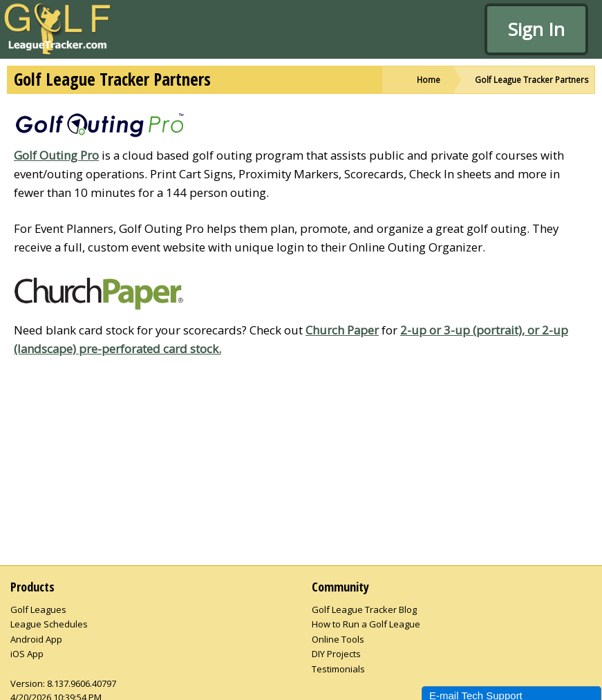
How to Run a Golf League (366, 624)
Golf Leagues (38, 609)
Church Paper (342, 330)
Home (429, 79)
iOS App (27, 654)
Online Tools (338, 639)
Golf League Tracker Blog (364, 609)
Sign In (536, 29)
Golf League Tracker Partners (532, 79)
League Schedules (49, 624)
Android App (36, 639)
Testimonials (338, 669)
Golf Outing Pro (56, 155)
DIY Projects (336, 654)
